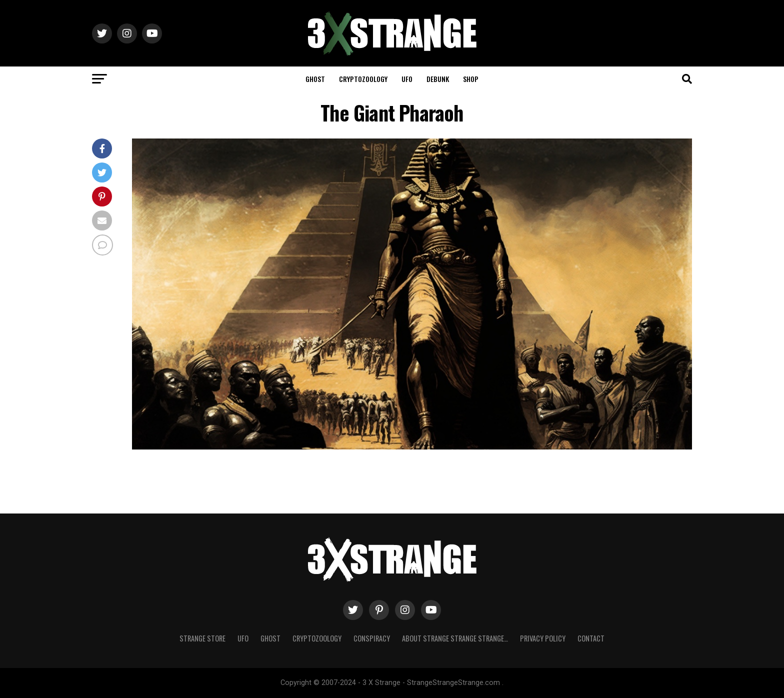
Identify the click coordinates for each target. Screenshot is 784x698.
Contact (591, 638)
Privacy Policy (543, 638)
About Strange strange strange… (455, 638)
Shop (471, 79)
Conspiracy (372, 638)
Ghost (315, 79)
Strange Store (202, 638)
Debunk (438, 79)
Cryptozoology (363, 79)
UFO (407, 79)
